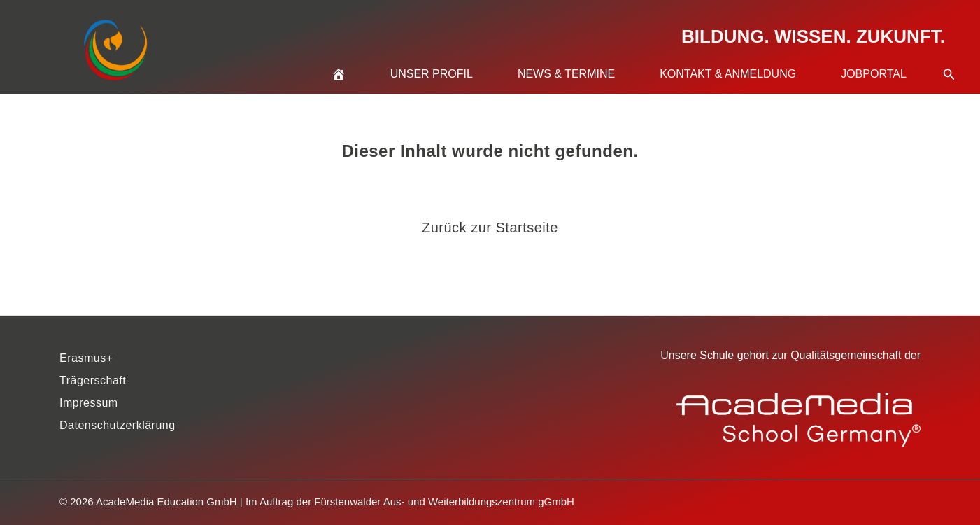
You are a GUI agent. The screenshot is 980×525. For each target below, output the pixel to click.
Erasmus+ (86, 358)
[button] (949, 57)
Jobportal (874, 74)
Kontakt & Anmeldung (728, 74)
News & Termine (566, 74)
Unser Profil (432, 74)
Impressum (89, 403)
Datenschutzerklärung (118, 425)
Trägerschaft (93, 380)
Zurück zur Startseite (490, 227)
